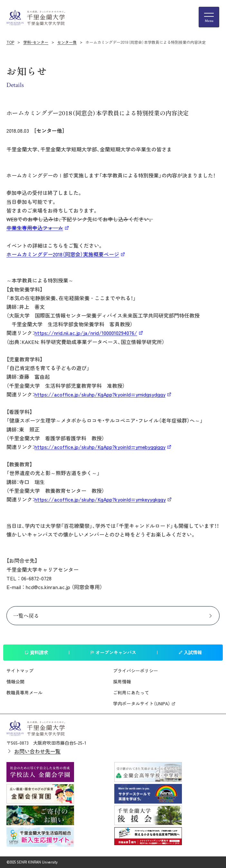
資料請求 (36, 652)
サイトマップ (20, 671)
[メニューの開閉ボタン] (209, 17)
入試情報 (190, 652)
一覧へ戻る (26, 615)
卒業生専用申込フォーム (35, 228)
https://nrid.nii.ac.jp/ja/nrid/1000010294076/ (86, 333)
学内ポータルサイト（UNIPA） (142, 703)
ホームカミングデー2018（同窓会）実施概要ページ (63, 254)
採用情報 (122, 682)
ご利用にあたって (131, 692)
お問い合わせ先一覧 (37, 751)
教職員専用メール (24, 692)
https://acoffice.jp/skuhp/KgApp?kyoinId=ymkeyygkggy (100, 499)
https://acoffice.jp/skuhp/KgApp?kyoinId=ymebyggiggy (100, 447)
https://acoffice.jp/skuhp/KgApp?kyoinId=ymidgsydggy (100, 394)
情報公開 (15, 682)
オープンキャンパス (113, 652)
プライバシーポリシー (136, 671)
